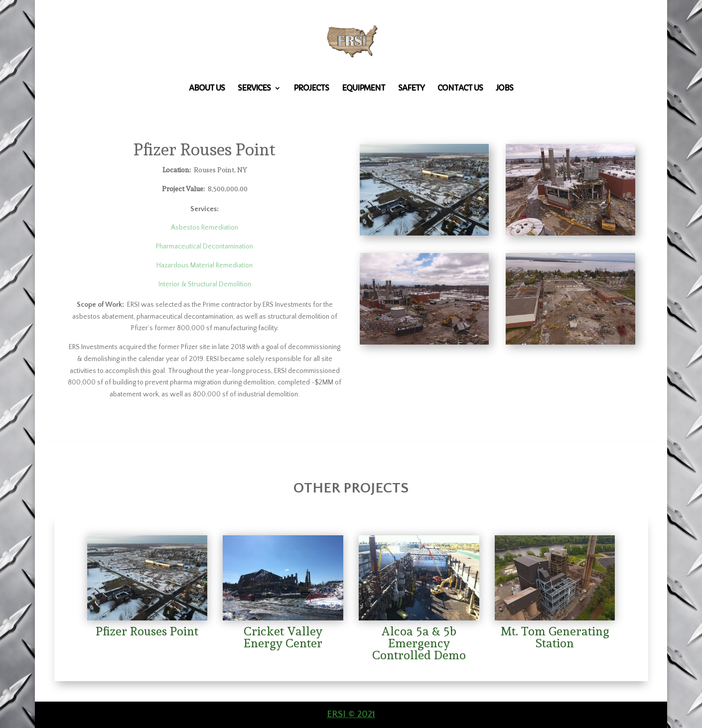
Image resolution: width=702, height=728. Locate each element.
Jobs (504, 89)
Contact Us (460, 89)
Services (254, 89)
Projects (311, 89)
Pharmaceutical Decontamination (205, 246)
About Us (207, 89)
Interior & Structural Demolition (205, 284)
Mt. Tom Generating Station (555, 637)
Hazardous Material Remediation (205, 265)
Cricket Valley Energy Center (283, 637)
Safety (411, 89)
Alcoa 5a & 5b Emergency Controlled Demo (419, 643)
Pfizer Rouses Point (147, 631)
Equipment (363, 89)
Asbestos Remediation (205, 228)
